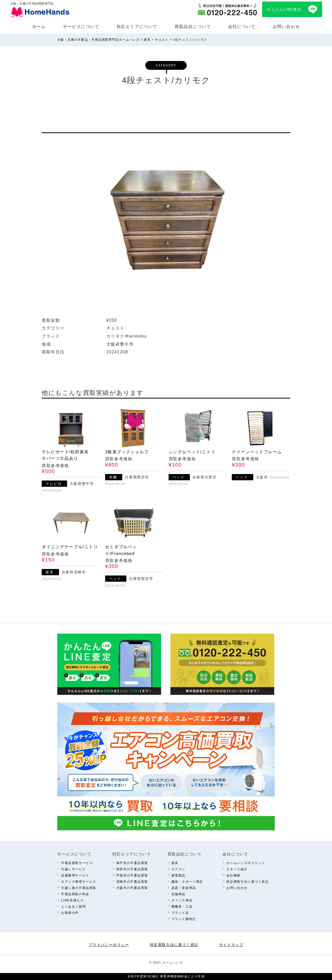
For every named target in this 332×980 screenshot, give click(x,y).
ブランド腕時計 (184, 919)
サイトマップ (231, 945)
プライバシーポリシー (109, 945)
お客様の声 (70, 913)
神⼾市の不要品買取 (132, 863)
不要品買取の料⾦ (75, 894)
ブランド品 (180, 913)
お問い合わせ (286, 27)
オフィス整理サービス (79, 882)
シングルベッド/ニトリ (192, 452)
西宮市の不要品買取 (132, 869)
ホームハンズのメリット (246, 863)
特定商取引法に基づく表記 (247, 882)
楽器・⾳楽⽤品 (184, 888)
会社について (242, 27)
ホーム (39, 27)
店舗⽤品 (178, 894)
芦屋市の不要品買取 (132, 875)
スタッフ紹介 (237, 869)
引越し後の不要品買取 (79, 888)
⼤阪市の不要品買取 (132, 888)
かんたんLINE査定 (284, 9)
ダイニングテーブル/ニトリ (70, 547)
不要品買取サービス (77, 863)
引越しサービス (73, 869)
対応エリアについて (137, 27)
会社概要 (233, 875)
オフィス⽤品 (182, 900)
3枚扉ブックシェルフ (127, 452)
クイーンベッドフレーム (257, 452)
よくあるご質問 (73, 907)
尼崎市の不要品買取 (132, 882)
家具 (175, 863)
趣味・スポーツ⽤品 (187, 882)
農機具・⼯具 (182, 907)
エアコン (178, 869)
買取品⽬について (193, 27)
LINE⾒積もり (72, 900)
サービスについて (81, 27)
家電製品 (178, 875)
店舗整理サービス (75, 875)
